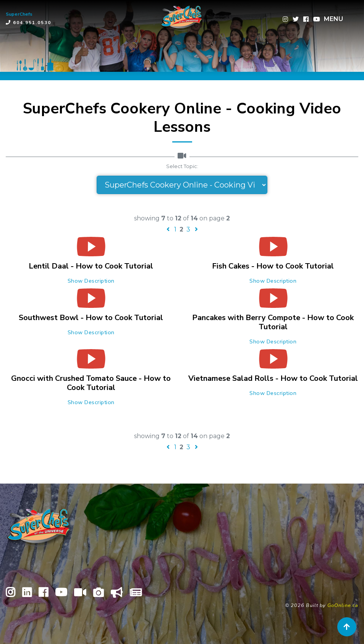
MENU (333, 19)
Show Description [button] (91, 281)
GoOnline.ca (343, 605)
